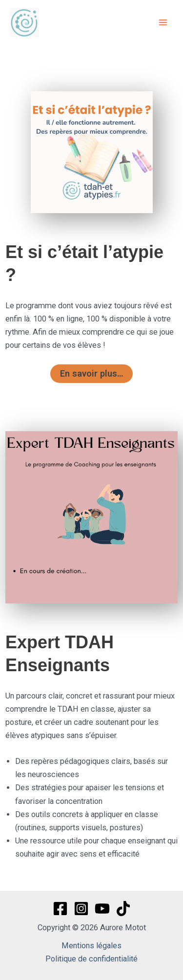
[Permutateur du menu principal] (163, 23)
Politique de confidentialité (91, 959)
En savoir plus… (91, 373)
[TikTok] (123, 909)
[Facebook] (60, 909)
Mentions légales (91, 946)
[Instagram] (81, 909)
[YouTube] (102, 909)
